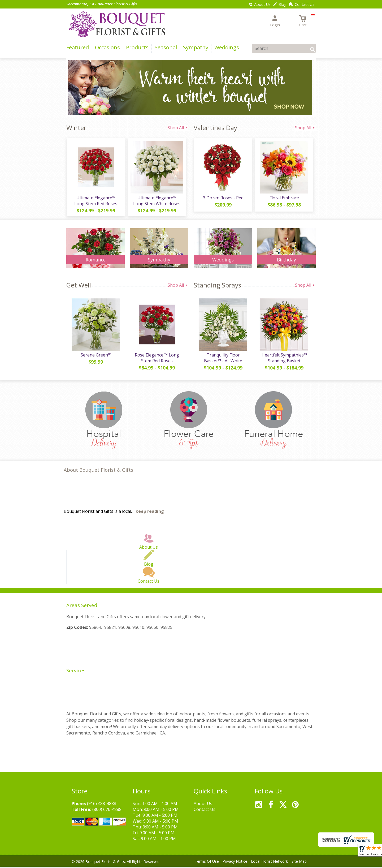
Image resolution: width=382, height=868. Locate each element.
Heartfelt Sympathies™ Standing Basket (284, 359)
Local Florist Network (269, 863)
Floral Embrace (284, 198)
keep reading (150, 513)
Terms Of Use (207, 863)
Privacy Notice (235, 863)
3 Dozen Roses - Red (223, 198)
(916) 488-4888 (102, 805)
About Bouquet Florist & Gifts (98, 471)
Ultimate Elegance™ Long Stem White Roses (157, 201)
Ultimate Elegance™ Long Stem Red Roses (95, 201)
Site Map (299, 863)
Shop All (178, 128)
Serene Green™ (96, 356)
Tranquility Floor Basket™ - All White (223, 359)
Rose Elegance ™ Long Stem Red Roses (157, 359)
